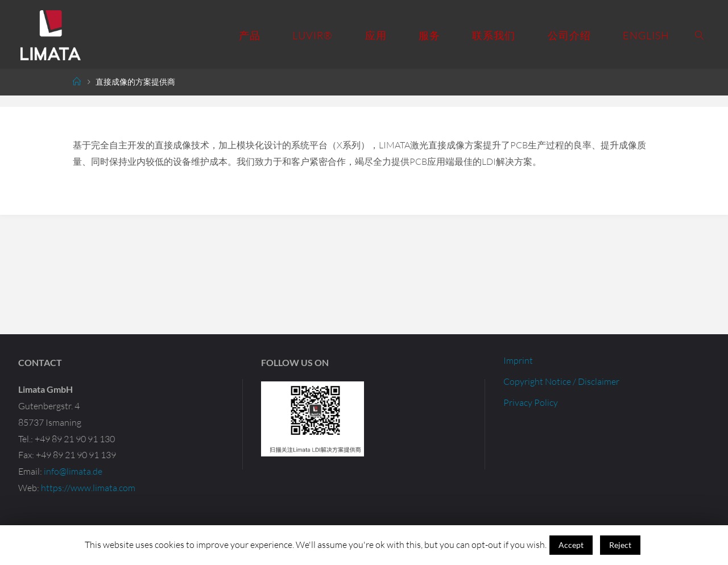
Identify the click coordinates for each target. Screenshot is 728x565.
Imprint (518, 360)
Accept (571, 545)
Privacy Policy (531, 402)
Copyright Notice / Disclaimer (561, 381)
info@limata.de (73, 471)
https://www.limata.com (88, 488)
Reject (620, 545)
